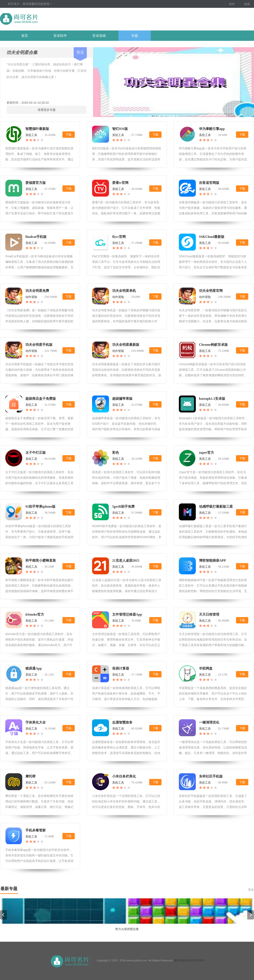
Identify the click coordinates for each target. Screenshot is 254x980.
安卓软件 (60, 36)
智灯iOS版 (120, 129)
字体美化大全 (36, 722)
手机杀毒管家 (36, 830)
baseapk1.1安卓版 (212, 399)
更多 (251, 890)
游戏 (247, 4)
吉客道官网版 (209, 183)
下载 (69, 135)
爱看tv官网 (120, 183)
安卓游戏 (99, 36)
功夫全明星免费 (37, 291)
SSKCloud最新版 (212, 237)
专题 (135, 36)
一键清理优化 (209, 722)
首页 (25, 36)
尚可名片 (42, 19)
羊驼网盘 (206, 668)
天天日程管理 (209, 614)
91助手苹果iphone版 (40, 507)
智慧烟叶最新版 (37, 129)
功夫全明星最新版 (126, 345)
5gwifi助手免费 (123, 507)
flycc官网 (119, 237)
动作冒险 (31, 297)
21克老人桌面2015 (126, 560)
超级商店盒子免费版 (41, 399)
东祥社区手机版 (211, 776)
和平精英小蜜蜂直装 (41, 560)
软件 (232, 4)
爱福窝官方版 (36, 183)
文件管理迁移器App (127, 614)
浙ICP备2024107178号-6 (189, 960)
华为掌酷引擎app (212, 129)
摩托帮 (30, 776)
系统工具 (31, 135)
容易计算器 (121, 668)
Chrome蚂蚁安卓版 (213, 345)
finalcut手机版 (36, 237)
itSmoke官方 (35, 614)
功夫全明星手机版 (39, 345)
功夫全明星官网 (211, 291)
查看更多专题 (47, 110)
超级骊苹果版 (122, 399)
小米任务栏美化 (124, 776)
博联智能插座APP (212, 560)
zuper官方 (206, 453)
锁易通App (34, 668)
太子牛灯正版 (36, 453)
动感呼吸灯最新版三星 (216, 507)
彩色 (116, 453)
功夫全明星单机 (124, 291)
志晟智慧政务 (122, 722)
